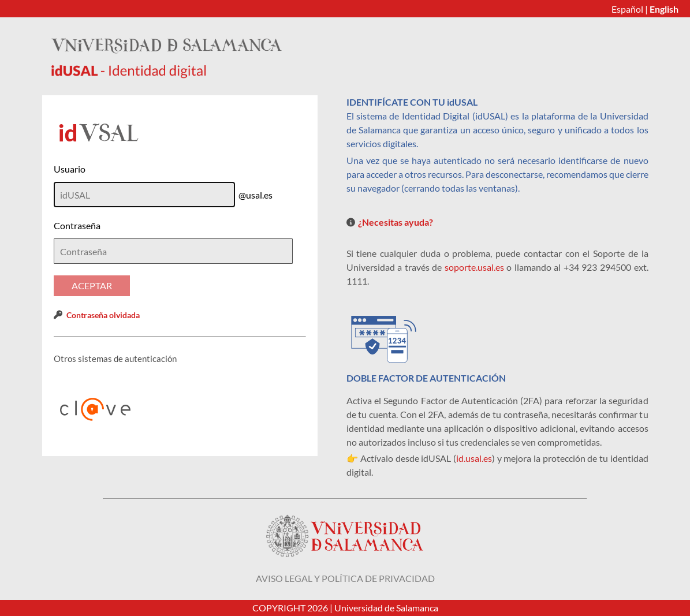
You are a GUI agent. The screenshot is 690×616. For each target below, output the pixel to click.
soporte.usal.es (474, 267)
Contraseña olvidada (103, 315)
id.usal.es (474, 458)
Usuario (70, 169)
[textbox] (173, 251)
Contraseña (77, 225)
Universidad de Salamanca (386, 608)
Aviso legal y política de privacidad (345, 578)
